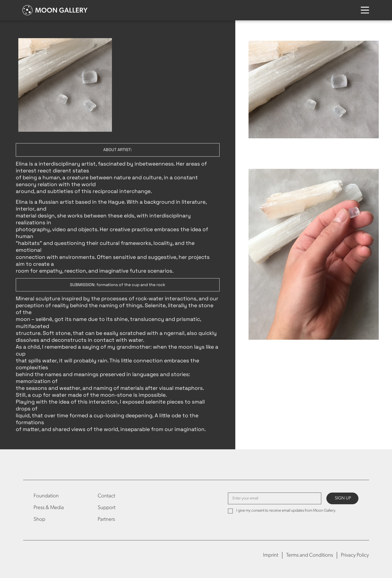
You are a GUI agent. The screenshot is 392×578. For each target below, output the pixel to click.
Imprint (271, 555)
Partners (106, 519)
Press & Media (49, 508)
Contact (106, 496)
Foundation (46, 496)
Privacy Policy (355, 555)
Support (107, 508)
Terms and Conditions (310, 555)
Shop (39, 519)
